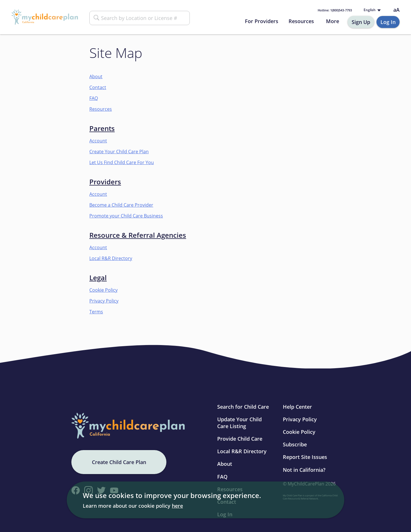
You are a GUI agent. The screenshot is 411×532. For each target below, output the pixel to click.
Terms (96, 312)
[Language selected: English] (372, 10)
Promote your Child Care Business (126, 216)
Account (98, 141)
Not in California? (304, 470)
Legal (98, 278)
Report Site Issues (305, 457)
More (333, 21)
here (177, 506)
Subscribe (295, 444)
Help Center (297, 407)
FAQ (94, 98)
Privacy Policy (104, 301)
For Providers (262, 21)
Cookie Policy (103, 290)
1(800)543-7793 (335, 10)
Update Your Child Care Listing (239, 423)
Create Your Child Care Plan (119, 152)
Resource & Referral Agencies (138, 235)
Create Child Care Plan (119, 462)
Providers (105, 182)
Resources (301, 21)
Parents (102, 128)
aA (396, 10)
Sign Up (361, 22)
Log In (388, 22)
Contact (98, 87)
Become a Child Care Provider (121, 205)
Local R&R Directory (111, 258)
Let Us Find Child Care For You (122, 162)
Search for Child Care (243, 407)
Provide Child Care (240, 439)
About (96, 76)
